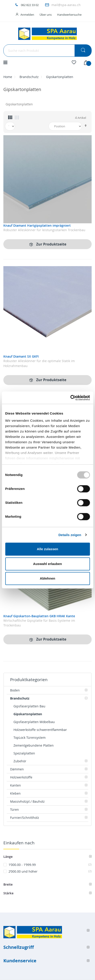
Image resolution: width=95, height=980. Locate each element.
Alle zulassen (47, 549)
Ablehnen (47, 578)
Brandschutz (29, 77)
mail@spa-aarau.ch (66, 5)
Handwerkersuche (69, 15)
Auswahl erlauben (47, 564)
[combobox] (47, 51)
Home (8, 77)
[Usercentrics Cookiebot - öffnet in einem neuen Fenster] (70, 398)
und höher (50, 871)
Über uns (46, 15)
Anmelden (27, 15)
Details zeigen (70, 535)
